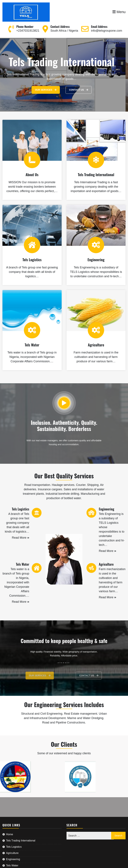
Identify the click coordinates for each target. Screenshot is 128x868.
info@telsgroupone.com (107, 31)
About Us (32, 175)
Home (10, 834)
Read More (21, 538)
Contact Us (79, 90)
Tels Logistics (32, 260)
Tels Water (32, 345)
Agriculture (96, 345)
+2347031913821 (28, 31)
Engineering (96, 260)
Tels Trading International (96, 175)
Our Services (46, 90)
